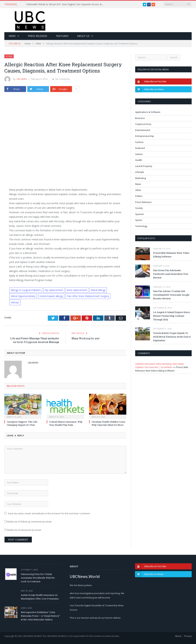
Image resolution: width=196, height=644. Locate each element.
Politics (139, 196)
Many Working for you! (85, 338)
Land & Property (144, 166)
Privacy (188, 636)
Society (139, 208)
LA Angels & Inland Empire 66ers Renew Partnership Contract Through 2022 (171, 316)
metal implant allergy (51, 296)
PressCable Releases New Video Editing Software (171, 255)
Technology (141, 226)
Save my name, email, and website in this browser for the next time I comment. (49, 513)
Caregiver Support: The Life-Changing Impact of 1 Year (22, 423)
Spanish (140, 214)
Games (139, 154)
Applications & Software (148, 112)
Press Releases (38, 36)
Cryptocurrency (143, 124)
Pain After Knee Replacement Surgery (88, 296)
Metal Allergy (98, 290)
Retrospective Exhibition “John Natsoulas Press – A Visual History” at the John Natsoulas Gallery (40, 616)
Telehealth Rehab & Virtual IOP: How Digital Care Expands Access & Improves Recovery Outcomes (66, 4)
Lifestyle (140, 172)
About (178, 636)
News (12, 36)
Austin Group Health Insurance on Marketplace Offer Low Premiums (40, 597)
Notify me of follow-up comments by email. (29, 522)
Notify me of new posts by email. (24, 530)
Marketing (140, 178)
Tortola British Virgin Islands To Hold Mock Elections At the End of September (172, 337)
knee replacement (77, 290)
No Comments (61, 79)
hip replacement (54, 290)
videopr (15, 302)
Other (9, 56)
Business (140, 118)
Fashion (139, 142)
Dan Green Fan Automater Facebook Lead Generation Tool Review (171, 274)
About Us (83, 36)
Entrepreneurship (145, 136)
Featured (62, 36)
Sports (139, 220)
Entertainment (143, 130)
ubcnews (22, 79)
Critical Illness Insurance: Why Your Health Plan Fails (66, 423)
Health (139, 160)
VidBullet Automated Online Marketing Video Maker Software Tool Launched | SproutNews (160, 366)
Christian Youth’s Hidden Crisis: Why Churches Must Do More (109, 423)
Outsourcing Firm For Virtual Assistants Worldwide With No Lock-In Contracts (38, 578)
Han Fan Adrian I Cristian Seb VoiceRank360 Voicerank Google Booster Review (171, 295)
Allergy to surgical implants (26, 290)
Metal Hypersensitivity (23, 296)
